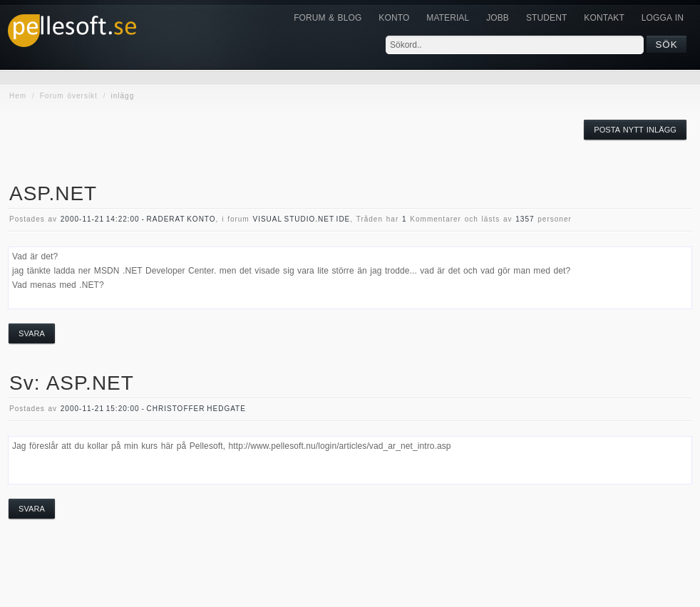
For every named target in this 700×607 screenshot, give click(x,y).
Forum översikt (69, 96)
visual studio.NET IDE (301, 219)
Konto (394, 18)
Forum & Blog (328, 18)
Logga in (663, 18)
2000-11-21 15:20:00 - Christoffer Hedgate (153, 409)
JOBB (498, 18)
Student (546, 18)
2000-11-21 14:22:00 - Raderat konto (138, 219)
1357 (525, 219)
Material (448, 18)
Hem (18, 96)
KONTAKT (604, 18)
